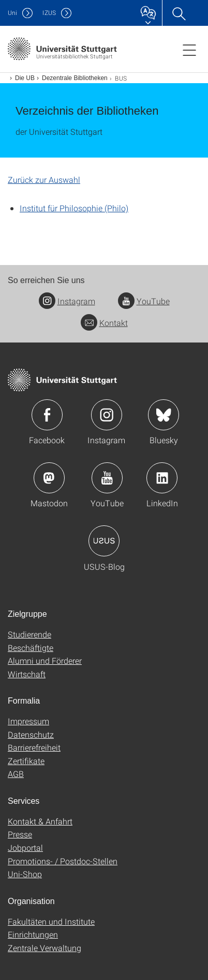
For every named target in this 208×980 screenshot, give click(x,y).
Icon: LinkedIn (162, 478)
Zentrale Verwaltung (44, 948)
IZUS (49, 13)
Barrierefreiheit (34, 747)
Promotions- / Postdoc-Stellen (63, 861)
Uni (12, 13)
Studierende (29, 634)
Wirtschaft (27, 674)
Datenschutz (31, 734)
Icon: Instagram (107, 415)
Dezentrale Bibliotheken (75, 78)
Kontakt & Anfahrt (40, 821)
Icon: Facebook (47, 415)
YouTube (144, 301)
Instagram (67, 301)
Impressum (28, 721)
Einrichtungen (33, 934)
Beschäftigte (31, 648)
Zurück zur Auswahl (44, 180)
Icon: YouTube (107, 478)
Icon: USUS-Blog (104, 541)
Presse (20, 834)
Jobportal (25, 847)
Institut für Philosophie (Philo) (74, 208)
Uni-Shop (25, 874)
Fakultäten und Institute (51, 921)
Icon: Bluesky (164, 415)
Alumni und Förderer (45, 660)
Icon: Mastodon (49, 478)
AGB (16, 774)
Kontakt (104, 323)
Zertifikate (26, 761)
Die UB (25, 78)
